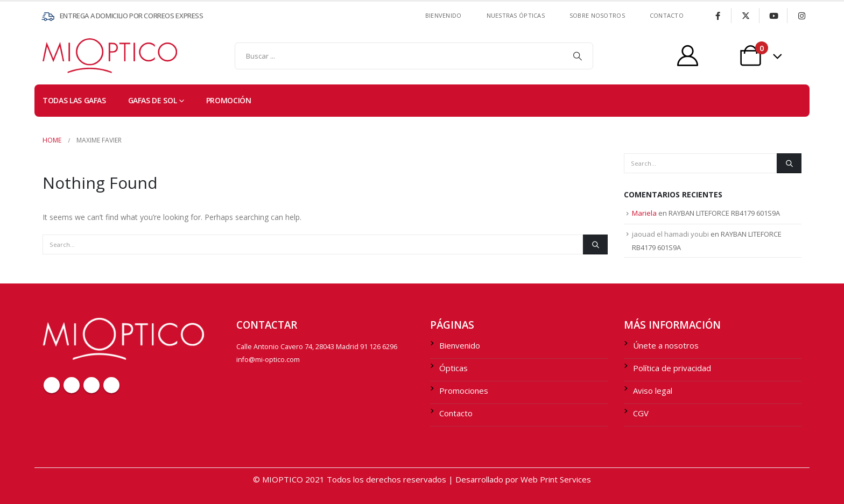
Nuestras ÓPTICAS (516, 15)
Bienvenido (444, 15)
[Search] (578, 56)
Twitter (72, 385)
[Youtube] (773, 16)
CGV (641, 413)
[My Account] (688, 56)
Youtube (92, 385)
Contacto (456, 413)
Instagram (111, 385)
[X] (745, 16)
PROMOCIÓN (229, 100)
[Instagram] (801, 16)
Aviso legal (653, 391)
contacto (667, 15)
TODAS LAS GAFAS (74, 100)
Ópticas (453, 368)
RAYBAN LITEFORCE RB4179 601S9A (724, 213)
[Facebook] (718, 16)
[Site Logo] (64, 56)
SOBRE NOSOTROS (597, 15)
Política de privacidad (672, 368)
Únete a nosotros (666, 345)
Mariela (644, 213)
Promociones (464, 391)
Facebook (52, 385)
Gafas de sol (153, 100)
